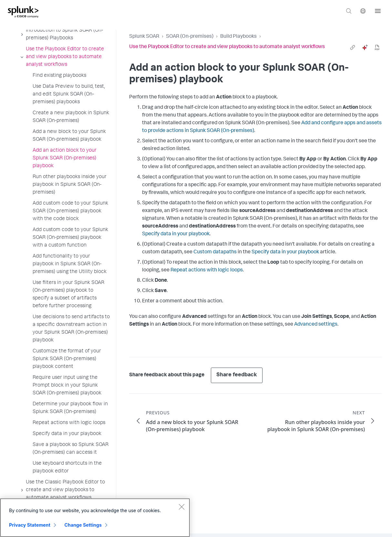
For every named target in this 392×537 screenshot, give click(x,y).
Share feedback (237, 375)
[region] (95, 518)
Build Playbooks (238, 37)
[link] (353, 47)
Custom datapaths (215, 252)
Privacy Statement (30, 525)
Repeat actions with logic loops (207, 270)
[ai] (365, 47)
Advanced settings (316, 325)
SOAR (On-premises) (190, 37)
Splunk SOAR (144, 37)
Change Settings (83, 525)
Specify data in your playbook (176, 234)
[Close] (181, 507)
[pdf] (377, 47)
